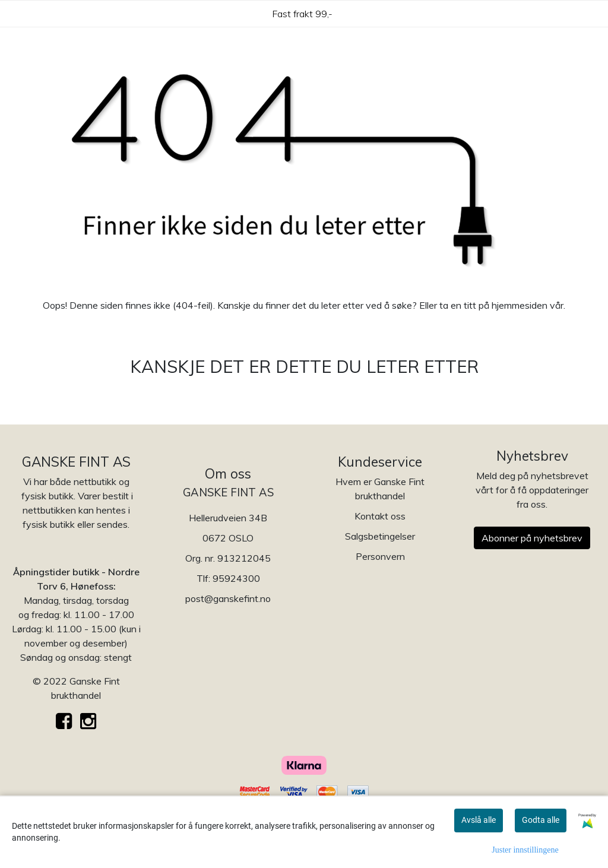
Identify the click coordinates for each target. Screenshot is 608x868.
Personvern (380, 556)
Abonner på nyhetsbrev (532, 538)
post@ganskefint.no (228, 598)
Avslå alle (479, 820)
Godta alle (541, 820)
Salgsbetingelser (380, 536)
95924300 (236, 578)
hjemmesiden (520, 305)
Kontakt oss (380, 516)
